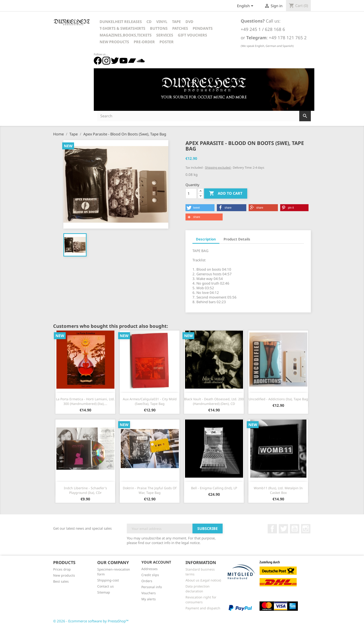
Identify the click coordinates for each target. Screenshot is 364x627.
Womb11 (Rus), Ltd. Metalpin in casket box (278, 490)
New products (64, 575)
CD (149, 22)
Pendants (203, 28)
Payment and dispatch (203, 608)
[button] (200, 208)
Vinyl (162, 22)
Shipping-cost (108, 580)
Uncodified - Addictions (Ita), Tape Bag (278, 399)
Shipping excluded (218, 167)
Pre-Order (144, 42)
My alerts (149, 599)
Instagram (306, 529)
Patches (180, 28)
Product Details (237, 239)
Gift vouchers (192, 35)
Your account (156, 562)
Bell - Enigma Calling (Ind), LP (214, 488)
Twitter (283, 529)
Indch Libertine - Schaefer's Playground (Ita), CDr (85, 490)
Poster (167, 42)
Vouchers (149, 593)
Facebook (272, 529)
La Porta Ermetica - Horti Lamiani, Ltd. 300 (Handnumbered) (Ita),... (85, 401)
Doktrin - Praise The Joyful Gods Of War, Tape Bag (150, 490)
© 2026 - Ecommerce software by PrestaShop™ (91, 621)
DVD (189, 22)
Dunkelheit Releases (121, 22)
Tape (176, 22)
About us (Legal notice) (203, 580)
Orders (147, 581)
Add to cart (226, 194)
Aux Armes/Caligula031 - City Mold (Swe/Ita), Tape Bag (150, 401)
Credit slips (150, 575)
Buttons (159, 28)
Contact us (106, 586)
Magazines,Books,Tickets (126, 35)
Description (206, 239)
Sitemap (104, 592)
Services (165, 35)
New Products (114, 42)
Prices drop (62, 569)
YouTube (295, 529)
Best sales (61, 581)
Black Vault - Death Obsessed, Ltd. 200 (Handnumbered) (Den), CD (214, 401)
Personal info (152, 587)
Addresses (149, 569)
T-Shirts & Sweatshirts (122, 28)
